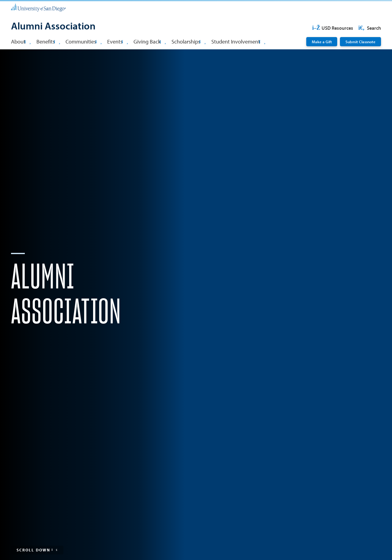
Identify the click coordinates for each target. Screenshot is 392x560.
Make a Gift (322, 42)
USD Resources (333, 28)
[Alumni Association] (53, 27)
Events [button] (118, 42)
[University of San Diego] (38, 7)
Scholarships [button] (189, 42)
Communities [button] (84, 42)
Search (369, 28)
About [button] (21, 42)
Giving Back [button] (150, 42)
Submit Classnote (360, 42)
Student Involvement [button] (238, 42)
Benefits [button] (48, 42)
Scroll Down (37, 550)
